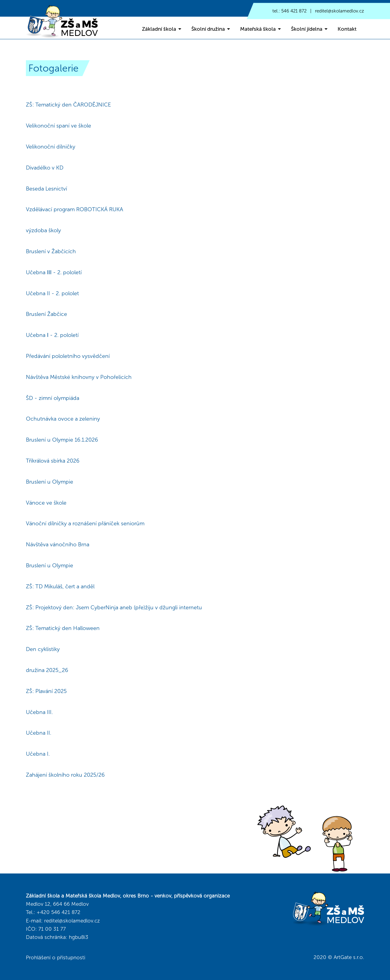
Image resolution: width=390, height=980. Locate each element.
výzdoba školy (43, 230)
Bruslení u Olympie (50, 482)
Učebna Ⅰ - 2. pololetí (52, 335)
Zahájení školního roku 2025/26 (65, 775)
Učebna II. (39, 733)
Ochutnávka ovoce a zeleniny (63, 419)
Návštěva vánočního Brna (58, 544)
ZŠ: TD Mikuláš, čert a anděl (60, 586)
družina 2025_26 (47, 670)
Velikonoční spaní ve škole (58, 126)
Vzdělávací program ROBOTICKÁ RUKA (74, 209)
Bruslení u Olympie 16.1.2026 (62, 440)
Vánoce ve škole (46, 503)
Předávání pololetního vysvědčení (68, 356)
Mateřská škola (258, 29)
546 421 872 (294, 11)
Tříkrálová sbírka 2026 (53, 461)
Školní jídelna (307, 29)
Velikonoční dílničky (51, 147)
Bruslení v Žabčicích (51, 251)
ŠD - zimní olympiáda (53, 398)
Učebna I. (38, 754)
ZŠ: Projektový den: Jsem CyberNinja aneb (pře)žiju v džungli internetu (114, 607)
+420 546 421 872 (58, 912)
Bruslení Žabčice (46, 314)
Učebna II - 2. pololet (52, 293)
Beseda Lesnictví (46, 189)
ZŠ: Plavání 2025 (46, 691)
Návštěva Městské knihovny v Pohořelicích (79, 377)
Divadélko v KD (45, 168)
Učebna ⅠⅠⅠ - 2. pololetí (54, 272)
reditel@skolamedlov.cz (340, 11)
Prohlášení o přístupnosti (56, 957)
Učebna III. (39, 712)
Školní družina (208, 29)
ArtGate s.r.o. (349, 957)
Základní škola (159, 29)
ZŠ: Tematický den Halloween (63, 628)
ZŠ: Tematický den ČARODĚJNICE (68, 105)
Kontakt (347, 29)
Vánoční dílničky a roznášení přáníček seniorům (85, 523)
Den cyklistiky (43, 649)
